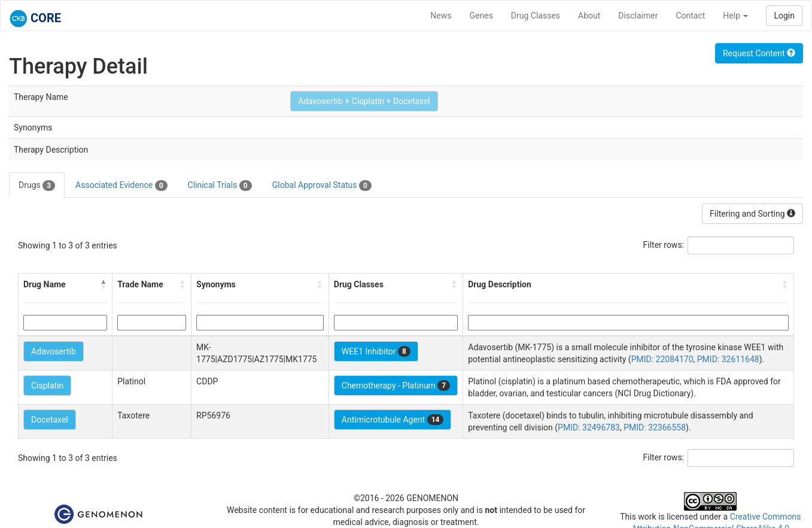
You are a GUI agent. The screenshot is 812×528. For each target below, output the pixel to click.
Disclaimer (638, 16)
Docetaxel (50, 420)
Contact (690, 16)
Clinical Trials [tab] (220, 186)
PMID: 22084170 (662, 359)
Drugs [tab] (37, 186)
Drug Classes (536, 16)
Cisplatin (47, 386)
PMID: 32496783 (589, 427)
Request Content (759, 53)
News (441, 16)
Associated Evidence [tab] (121, 186)
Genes (481, 16)
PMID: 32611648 (728, 359)
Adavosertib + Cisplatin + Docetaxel (364, 101)
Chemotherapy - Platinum (396, 386)
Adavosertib (54, 351)
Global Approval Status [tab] (322, 186)
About (589, 16)
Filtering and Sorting (752, 214)
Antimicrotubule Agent (393, 420)
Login (784, 16)
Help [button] (735, 16)
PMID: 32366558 (655, 427)
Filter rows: (664, 245)
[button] (104, 284)
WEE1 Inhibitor (376, 351)
